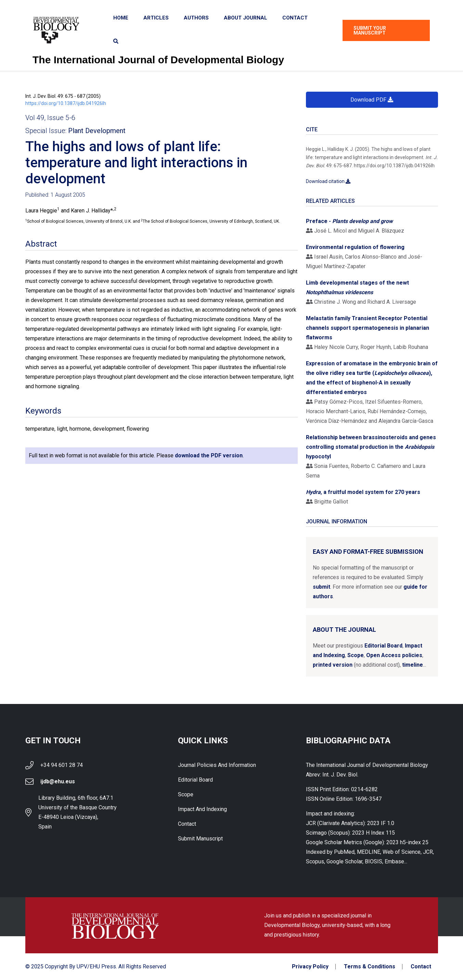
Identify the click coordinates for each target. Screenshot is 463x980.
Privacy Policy (310, 967)
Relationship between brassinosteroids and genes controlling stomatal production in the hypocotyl (371, 447)
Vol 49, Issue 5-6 (50, 118)
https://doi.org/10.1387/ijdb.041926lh (66, 103)
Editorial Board (383, 646)
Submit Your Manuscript (370, 30)
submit (321, 587)
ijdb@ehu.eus (58, 781)
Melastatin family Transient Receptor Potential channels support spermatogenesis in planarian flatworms (368, 328)
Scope (356, 655)
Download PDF (372, 100)
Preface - (349, 221)
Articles (156, 18)
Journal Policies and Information (217, 765)
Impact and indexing (202, 809)
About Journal (246, 18)
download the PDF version (209, 455)
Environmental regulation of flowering (355, 247)
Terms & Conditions (370, 967)
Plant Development (97, 131)
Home (121, 18)
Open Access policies (394, 655)
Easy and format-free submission (368, 552)
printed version (333, 665)
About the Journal (344, 630)
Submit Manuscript (200, 839)
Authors (196, 18)
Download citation (328, 181)
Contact (295, 18)
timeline (413, 665)
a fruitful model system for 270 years (363, 492)
